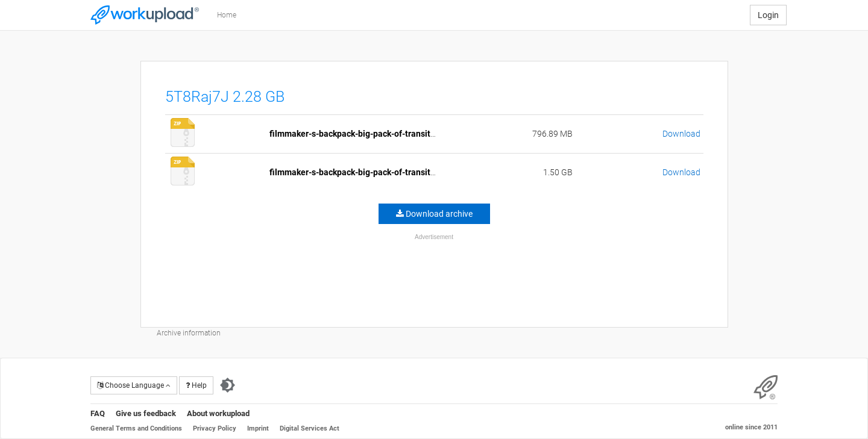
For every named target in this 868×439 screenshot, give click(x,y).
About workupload (218, 413)
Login (768, 15)
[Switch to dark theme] (228, 385)
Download (681, 134)
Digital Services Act (310, 428)
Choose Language (134, 385)
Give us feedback (146, 413)
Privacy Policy (215, 428)
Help (196, 385)
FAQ (98, 413)
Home (227, 15)
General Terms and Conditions (136, 428)
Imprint (258, 428)
